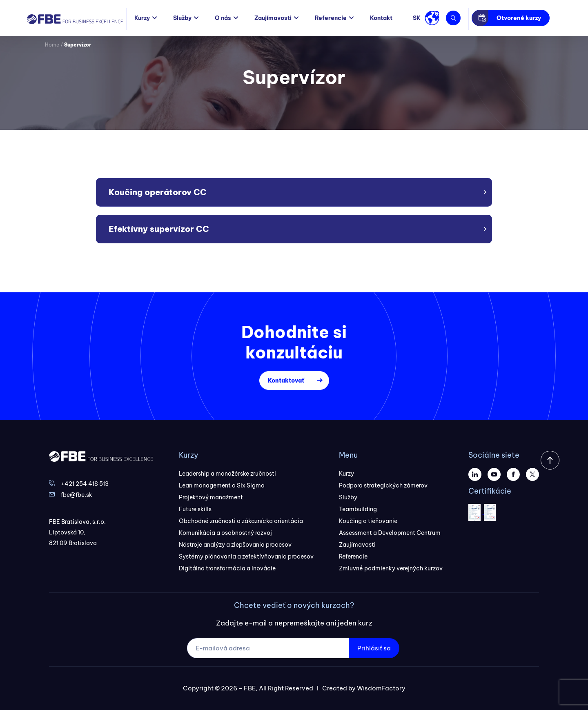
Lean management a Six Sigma (222, 485)
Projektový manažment (211, 497)
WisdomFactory (381, 688)
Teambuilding (358, 509)
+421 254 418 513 (85, 484)
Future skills (195, 509)
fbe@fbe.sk (77, 495)
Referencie (331, 18)
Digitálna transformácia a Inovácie (227, 568)
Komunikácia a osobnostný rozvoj (225, 533)
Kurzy (142, 18)
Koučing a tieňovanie (368, 521)
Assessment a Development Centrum (390, 533)
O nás (223, 18)
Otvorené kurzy (519, 18)
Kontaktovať (286, 381)
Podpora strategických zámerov (383, 485)
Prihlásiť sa (374, 648)
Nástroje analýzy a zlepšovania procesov (235, 545)
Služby (182, 18)
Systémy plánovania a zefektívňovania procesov (246, 556)
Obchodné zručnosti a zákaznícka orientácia (241, 521)
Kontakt (381, 18)
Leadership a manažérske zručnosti (227, 474)
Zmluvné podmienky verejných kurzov (391, 568)
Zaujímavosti (273, 18)
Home (52, 45)
